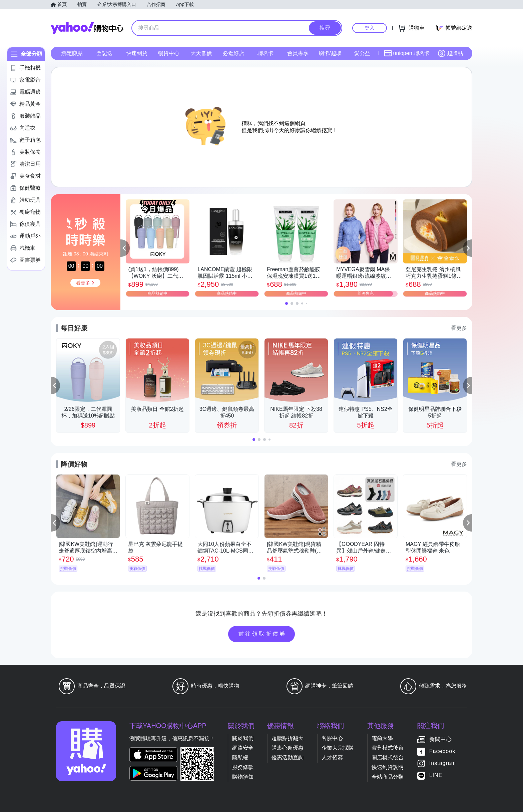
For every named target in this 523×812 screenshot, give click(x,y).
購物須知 (243, 777)
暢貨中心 (169, 53)
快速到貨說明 (388, 767)
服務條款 (243, 767)
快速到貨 (137, 53)
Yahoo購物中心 (87, 28)
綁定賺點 (72, 53)
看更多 (459, 328)
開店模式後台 (388, 757)
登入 (370, 28)
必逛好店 (233, 53)
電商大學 (382, 738)
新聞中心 (441, 739)
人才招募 (332, 757)
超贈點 (450, 53)
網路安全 (243, 748)
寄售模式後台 (388, 748)
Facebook (442, 751)
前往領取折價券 (263, 634)
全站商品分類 (388, 777)
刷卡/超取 (330, 53)
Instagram (443, 763)
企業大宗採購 (338, 748)
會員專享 (298, 53)
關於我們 (243, 738)
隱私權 (240, 757)
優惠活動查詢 (288, 757)
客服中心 (332, 738)
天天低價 (201, 53)
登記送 (104, 53)
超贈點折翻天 (288, 738)
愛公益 (362, 53)
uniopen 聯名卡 (407, 53)
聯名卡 (266, 53)
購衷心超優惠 (288, 748)
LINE (436, 775)
